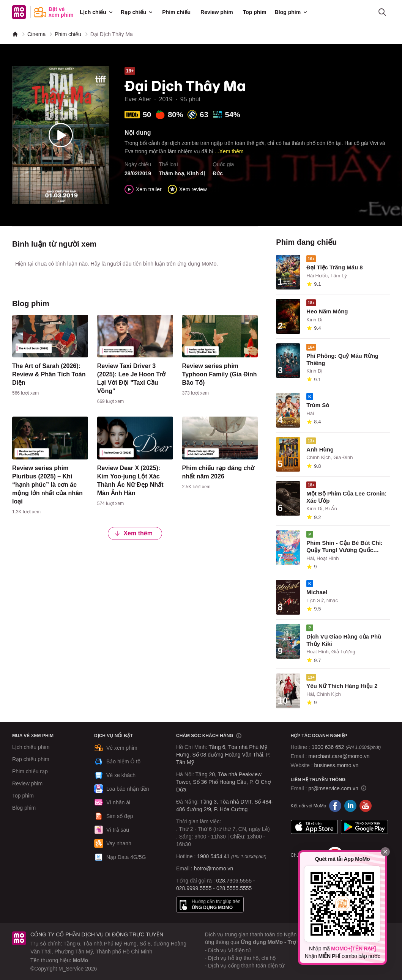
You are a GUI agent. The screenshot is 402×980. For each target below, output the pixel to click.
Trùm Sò (318, 405)
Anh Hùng (320, 449)
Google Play (364, 827)
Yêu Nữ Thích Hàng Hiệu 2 (342, 686)
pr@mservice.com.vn (333, 788)
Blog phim (292, 12)
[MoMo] (15, 34)
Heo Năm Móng (327, 311)
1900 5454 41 (213, 856)
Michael (317, 592)
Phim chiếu (176, 12)
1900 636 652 (346, 747)
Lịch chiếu (97, 12)
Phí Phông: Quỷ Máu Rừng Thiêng (342, 359)
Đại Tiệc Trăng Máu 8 (334, 267)
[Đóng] (385, 852)
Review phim (217, 12)
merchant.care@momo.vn (339, 756)
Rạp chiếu (137, 12)
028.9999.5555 (194, 888)
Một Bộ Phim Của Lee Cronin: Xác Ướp (346, 497)
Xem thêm (133, 533)
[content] (50, 357)
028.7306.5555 (234, 881)
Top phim (255, 12)
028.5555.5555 (234, 888)
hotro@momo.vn (214, 868)
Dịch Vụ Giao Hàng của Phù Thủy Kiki (344, 640)
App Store (314, 827)
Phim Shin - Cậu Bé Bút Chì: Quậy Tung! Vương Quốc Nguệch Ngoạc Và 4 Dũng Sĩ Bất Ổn (344, 547)
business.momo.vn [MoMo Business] (337, 765)
